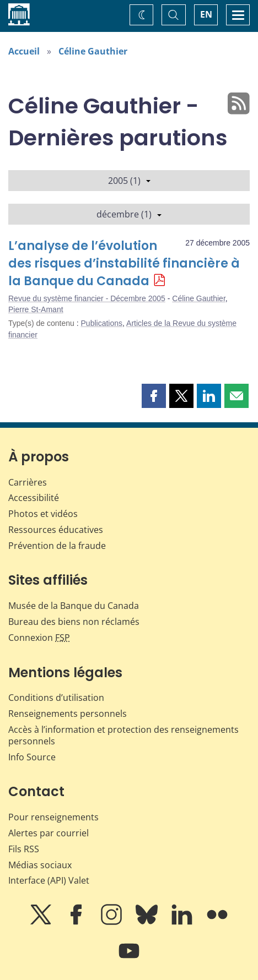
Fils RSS (24, 849)
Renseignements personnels (68, 714)
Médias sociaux (40, 865)
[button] (154, 396)
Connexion (39, 638)
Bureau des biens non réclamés (74, 622)
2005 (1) (129, 181)
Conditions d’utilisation (56, 698)
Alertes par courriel (49, 833)
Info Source (32, 757)
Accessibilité (34, 498)
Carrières (28, 482)
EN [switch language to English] (206, 14)
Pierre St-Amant (36, 309)
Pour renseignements (53, 817)
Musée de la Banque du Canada (74, 606)
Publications (102, 323)
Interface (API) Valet (49, 880)
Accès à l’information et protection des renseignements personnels (123, 735)
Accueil (24, 51)
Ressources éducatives (56, 530)
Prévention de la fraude (57, 546)
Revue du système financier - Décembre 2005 (87, 298)
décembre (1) (129, 214)
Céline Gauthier (93, 51)
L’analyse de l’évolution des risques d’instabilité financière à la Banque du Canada (124, 263)
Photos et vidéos (43, 514)
